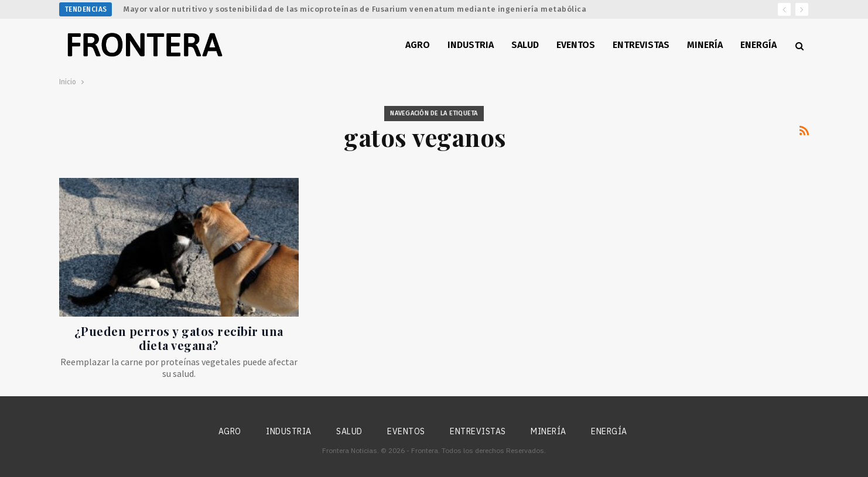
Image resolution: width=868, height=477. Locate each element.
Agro (418, 45)
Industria (471, 45)
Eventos (576, 45)
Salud (525, 45)
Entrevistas (641, 45)
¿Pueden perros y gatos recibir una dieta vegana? (179, 338)
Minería (705, 45)
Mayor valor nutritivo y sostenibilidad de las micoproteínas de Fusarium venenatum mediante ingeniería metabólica (355, 9)
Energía (758, 45)
